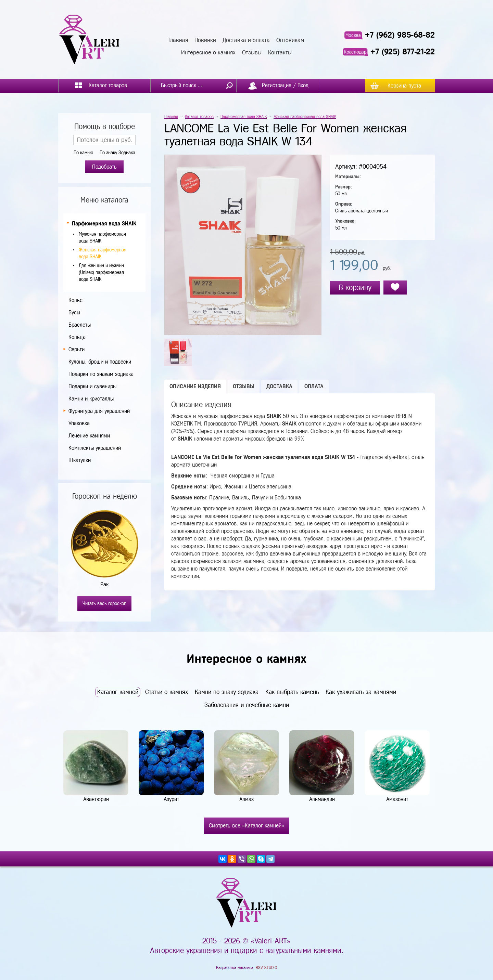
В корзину (355, 288)
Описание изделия (195, 386)
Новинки (205, 40)
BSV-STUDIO (267, 968)
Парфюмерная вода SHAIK (104, 224)
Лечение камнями (89, 436)
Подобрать (104, 167)
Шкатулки (80, 460)
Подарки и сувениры (92, 386)
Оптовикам (290, 40)
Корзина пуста (404, 86)
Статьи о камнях (167, 692)
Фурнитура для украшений (99, 411)
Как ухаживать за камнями (361, 692)
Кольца (77, 337)
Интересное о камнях (208, 53)
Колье (75, 300)
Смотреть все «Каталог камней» (246, 826)
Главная (178, 40)
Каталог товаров (199, 117)
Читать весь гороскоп (104, 604)
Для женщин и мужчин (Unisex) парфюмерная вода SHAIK (101, 272)
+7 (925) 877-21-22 (403, 52)
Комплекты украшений (95, 448)
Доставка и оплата (246, 40)
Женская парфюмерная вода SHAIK (305, 117)
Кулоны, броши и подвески (100, 362)
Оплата (314, 386)
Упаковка (79, 423)
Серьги (77, 349)
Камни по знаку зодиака (227, 692)
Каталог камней (118, 692)
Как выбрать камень (292, 692)
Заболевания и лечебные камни (247, 705)
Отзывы (252, 53)
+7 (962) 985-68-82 (400, 35)
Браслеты (80, 325)
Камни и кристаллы (91, 399)
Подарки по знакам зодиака (101, 374)
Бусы (74, 312)
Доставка (279, 386)
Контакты (280, 53)
